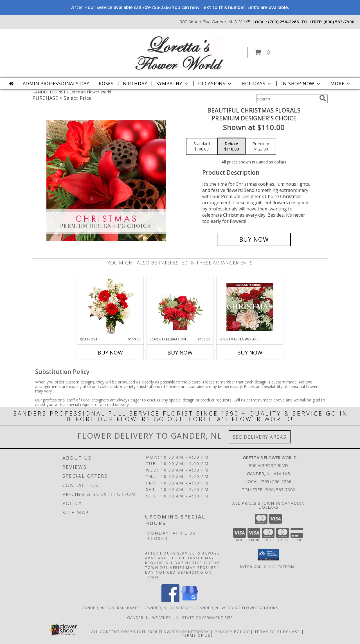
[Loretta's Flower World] (179, 51)
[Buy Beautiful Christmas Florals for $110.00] (254, 239)
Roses (106, 84)
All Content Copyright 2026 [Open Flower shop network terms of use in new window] (124, 632)
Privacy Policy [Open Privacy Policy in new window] (232, 632)
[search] (323, 98)
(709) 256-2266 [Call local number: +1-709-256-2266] (283, 22)
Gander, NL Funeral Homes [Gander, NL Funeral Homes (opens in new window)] (111, 608)
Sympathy (173, 84)
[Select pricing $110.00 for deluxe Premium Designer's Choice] (231, 147)
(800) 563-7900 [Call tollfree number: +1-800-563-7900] (339, 22)
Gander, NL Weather (149, 618)
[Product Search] (287, 99)
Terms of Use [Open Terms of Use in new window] (198, 635)
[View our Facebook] (170, 601)
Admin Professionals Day (56, 84)
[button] (262, 52)
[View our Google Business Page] (190, 601)
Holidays (257, 84)
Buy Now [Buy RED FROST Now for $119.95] (110, 353)
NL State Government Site (204, 618)
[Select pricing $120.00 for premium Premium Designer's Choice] (261, 147)
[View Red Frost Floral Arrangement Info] (110, 307)
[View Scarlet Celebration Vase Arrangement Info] (180, 307)
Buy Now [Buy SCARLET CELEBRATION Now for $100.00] (180, 353)
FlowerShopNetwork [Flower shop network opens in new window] (184, 632)
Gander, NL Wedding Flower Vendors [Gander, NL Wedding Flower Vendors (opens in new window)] (238, 608)
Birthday (135, 84)
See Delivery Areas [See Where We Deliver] (260, 437)
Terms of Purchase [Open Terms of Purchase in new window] (277, 632)
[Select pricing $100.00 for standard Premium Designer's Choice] (202, 147)
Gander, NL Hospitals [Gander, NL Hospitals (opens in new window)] (168, 608)
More (341, 84)
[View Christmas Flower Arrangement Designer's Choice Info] (250, 307)
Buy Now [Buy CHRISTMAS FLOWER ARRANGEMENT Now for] (250, 353)
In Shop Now (301, 84)
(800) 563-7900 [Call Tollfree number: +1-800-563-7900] (280, 490)
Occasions (215, 84)
